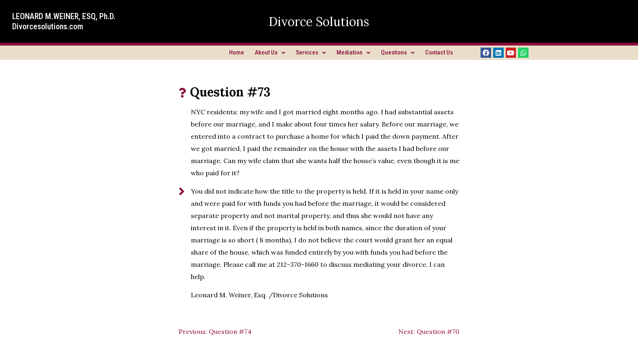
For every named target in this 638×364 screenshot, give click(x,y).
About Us (270, 52)
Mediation (353, 52)
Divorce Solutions (319, 22)
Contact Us (439, 52)
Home (237, 52)
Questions (398, 52)
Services (311, 52)
